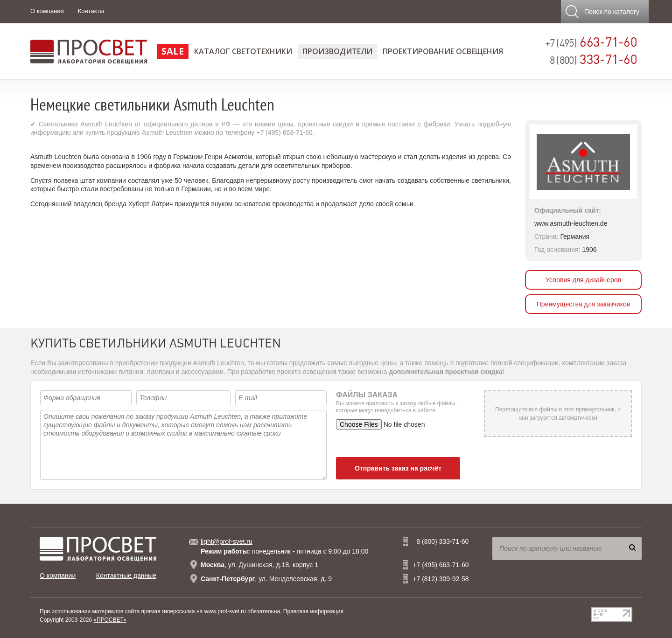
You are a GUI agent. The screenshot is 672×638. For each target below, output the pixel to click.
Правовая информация (313, 611)
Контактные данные (126, 576)
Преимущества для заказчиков (583, 304)
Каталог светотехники (243, 51)
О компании (47, 11)
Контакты (91, 11)
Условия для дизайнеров (583, 280)
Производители (337, 51)
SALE (173, 51)
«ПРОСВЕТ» (110, 620)
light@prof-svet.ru (227, 541)
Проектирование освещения (443, 51)
